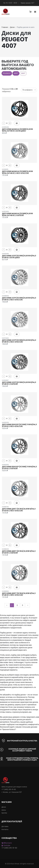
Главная (5, 27)
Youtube (6, 845)
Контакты (5, 829)
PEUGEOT (7, 73)
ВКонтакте (7, 843)
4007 (16, 73)
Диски (12, 27)
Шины (4, 810)
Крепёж (4, 813)
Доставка (5, 826)
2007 (23, 73)
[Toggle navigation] (35, 12)
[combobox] (29, 90)
